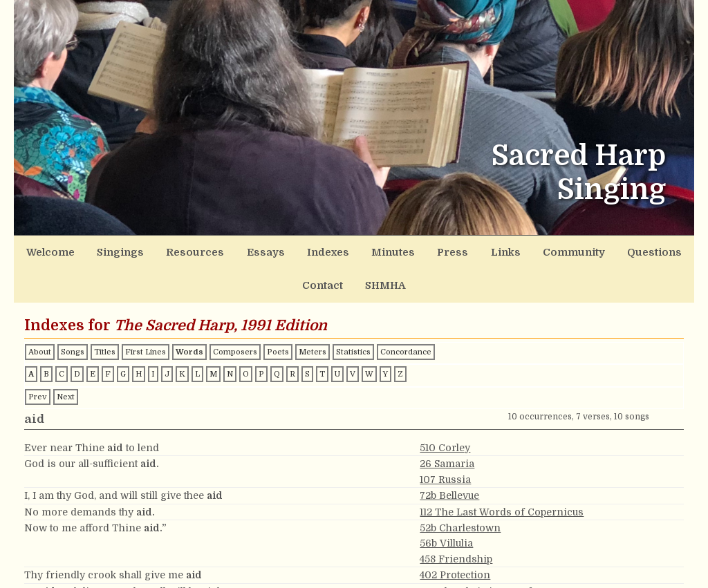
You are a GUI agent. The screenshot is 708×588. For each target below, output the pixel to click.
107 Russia (445, 441)
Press (382, 249)
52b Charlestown (460, 489)
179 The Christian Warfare (484, 552)
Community (479, 249)
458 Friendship (456, 520)
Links (424, 249)
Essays (231, 249)
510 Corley (445, 409)
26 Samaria (447, 425)
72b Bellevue (449, 457)
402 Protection (455, 536)
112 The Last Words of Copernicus (502, 473)
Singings (114, 249)
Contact (602, 249)
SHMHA (654, 249)
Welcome (57, 249)
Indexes (281, 249)
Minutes (334, 249)
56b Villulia (446, 504)
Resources (174, 249)
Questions (544, 249)
